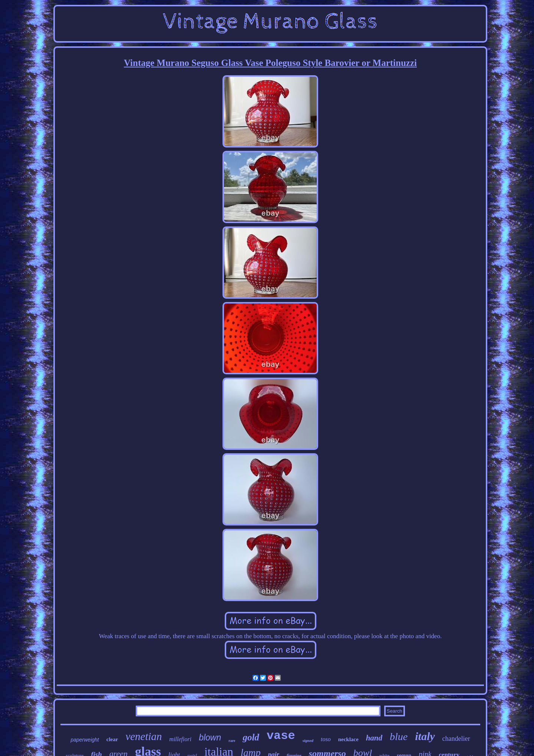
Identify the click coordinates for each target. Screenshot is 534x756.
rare (232, 741)
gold (251, 737)
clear (112, 739)
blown (210, 737)
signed (308, 740)
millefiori (181, 739)
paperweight (85, 740)
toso (326, 739)
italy (425, 736)
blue (399, 737)
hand (374, 738)
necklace (348, 739)
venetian (144, 736)
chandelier (456, 739)
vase (281, 736)
